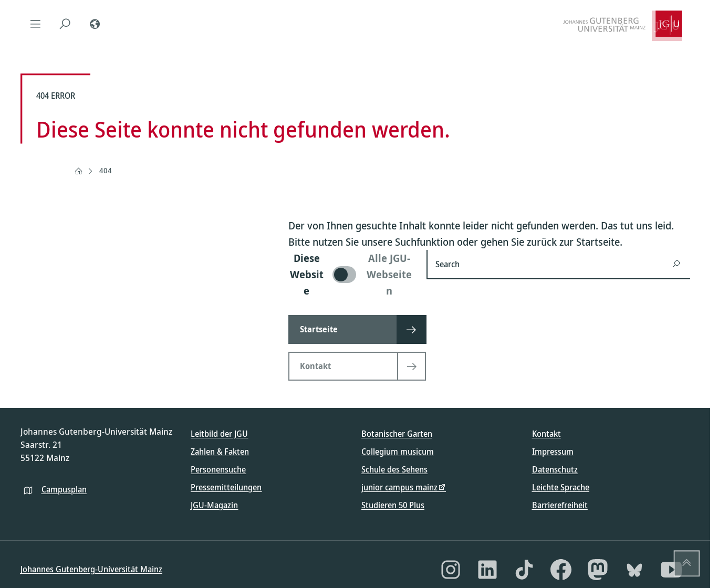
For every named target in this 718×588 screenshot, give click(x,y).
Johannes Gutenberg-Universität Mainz (91, 569)
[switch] (351, 274)
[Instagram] (451, 570)
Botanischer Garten (397, 434)
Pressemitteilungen (226, 487)
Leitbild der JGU (219, 434)
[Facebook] (561, 570)
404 (106, 170)
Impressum (553, 451)
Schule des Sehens (394, 469)
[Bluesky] (634, 570)
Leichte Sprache (561, 487)
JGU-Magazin (214, 505)
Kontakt (547, 434)
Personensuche (218, 469)
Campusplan (64, 489)
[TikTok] (524, 570)
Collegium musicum (398, 451)
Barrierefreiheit (560, 505)
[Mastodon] (598, 570)
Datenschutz (555, 469)
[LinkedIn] (487, 570)
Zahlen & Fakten (220, 451)
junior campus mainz (399, 487)
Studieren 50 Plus (393, 505)
